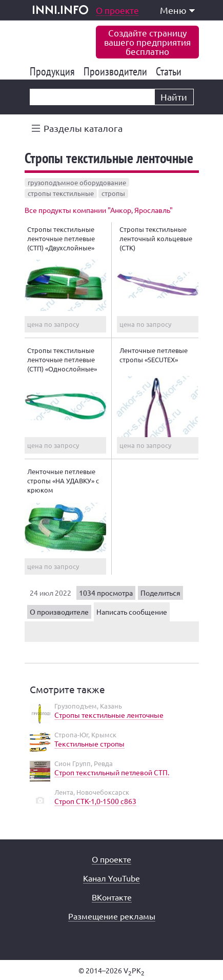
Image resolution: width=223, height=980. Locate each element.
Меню (177, 10)
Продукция (54, 71)
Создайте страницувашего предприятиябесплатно (147, 42)
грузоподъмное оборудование (77, 182)
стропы (113, 193)
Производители (117, 71)
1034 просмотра (106, 593)
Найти (174, 97)
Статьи (170, 71)
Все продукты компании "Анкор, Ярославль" (99, 210)
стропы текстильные (61, 193)
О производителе (59, 612)
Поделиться (160, 593)
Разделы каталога (83, 128)
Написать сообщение (132, 612)
